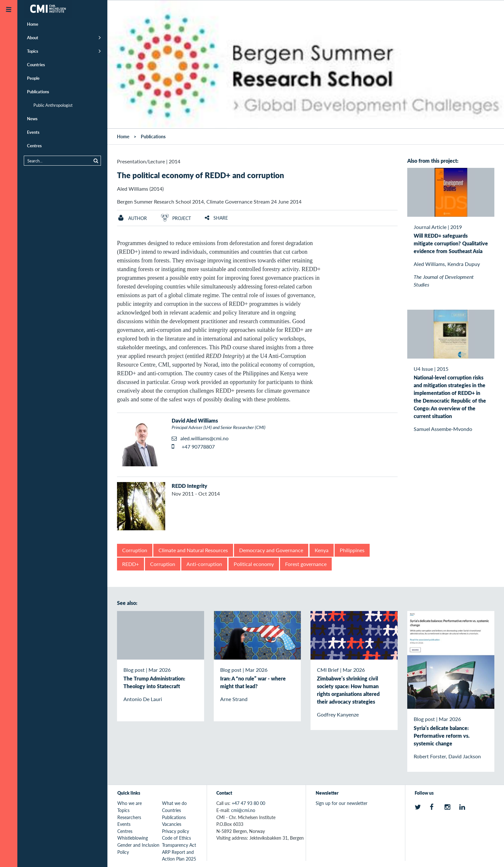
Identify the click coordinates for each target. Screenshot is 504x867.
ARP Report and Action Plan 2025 (179, 855)
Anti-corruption (204, 564)
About (33, 37)
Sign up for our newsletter (342, 803)
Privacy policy (175, 831)
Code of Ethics (176, 838)
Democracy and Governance (271, 550)
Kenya (322, 550)
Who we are (130, 803)
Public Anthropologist (53, 105)
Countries (36, 64)
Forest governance (306, 564)
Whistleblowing (133, 838)
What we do (174, 803)
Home (33, 24)
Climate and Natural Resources (193, 550)
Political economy (254, 564)
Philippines (352, 550)
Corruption (135, 550)
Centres (34, 146)
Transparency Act (179, 845)
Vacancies (172, 824)
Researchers (129, 817)
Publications (38, 91)
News (32, 119)
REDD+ (130, 564)
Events (33, 132)
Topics (33, 51)
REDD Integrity (189, 486)
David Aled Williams (195, 420)
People (33, 78)
